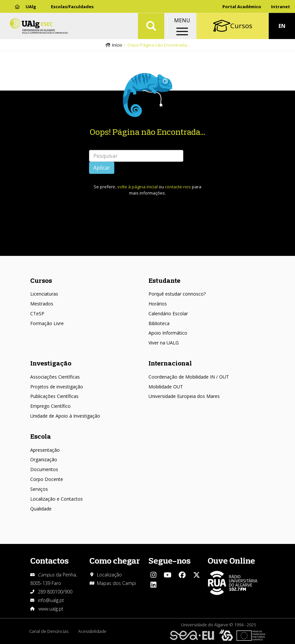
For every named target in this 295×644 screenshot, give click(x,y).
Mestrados (42, 304)
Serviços (39, 489)
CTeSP (37, 313)
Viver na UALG (164, 343)
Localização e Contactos (57, 499)
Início (117, 45)
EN (282, 26)
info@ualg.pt (51, 600)
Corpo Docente (47, 479)
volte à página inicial (137, 187)
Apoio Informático (168, 333)
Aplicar (102, 168)
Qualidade (41, 509)
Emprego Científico (50, 406)
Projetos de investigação (57, 387)
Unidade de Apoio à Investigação (65, 416)
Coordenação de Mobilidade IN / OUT (189, 377)
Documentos (44, 469)
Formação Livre (47, 323)
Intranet (281, 7)
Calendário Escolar (168, 313)
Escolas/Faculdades (72, 7)
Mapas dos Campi (116, 583)
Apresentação (45, 450)
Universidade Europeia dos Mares (184, 396)
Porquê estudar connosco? (177, 294)
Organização (44, 459)
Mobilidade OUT (166, 387)
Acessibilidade (92, 631)
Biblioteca (159, 323)
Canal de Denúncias (49, 631)
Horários (158, 304)
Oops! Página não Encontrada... (147, 132)
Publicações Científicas (54, 396)
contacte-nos (178, 187)
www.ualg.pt (51, 609)
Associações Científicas (55, 377)
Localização (109, 575)
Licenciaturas (44, 294)
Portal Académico (242, 7)
